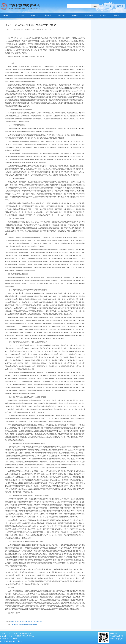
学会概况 (21, 15)
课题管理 (62, 15)
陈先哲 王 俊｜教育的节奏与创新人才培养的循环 (26, 621)
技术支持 (21, 641)
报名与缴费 (89, 15)
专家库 (116, 15)
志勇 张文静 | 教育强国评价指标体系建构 (24, 625)
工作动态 (34, 15)
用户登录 (120, 6)
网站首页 (7, 15)
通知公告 (48, 15)
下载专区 (103, 15)
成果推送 (75, 15)
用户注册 (108, 6)
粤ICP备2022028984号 (8, 641)
